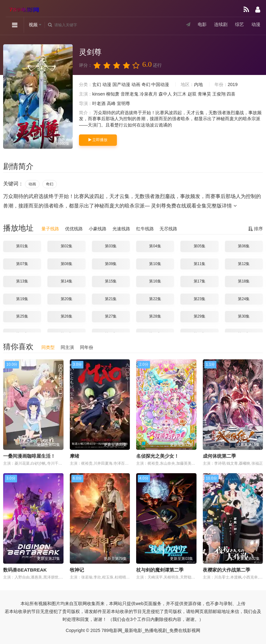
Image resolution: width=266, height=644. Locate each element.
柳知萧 (113, 94)
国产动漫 (121, 84)
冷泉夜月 (148, 94)
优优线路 (74, 229)
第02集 (66, 246)
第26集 (66, 316)
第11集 (199, 264)
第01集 (22, 246)
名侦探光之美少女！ (157, 456)
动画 (136, 84)
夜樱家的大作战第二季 (227, 570)
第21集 (111, 299)
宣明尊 (124, 103)
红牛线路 (145, 229)
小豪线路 (98, 229)
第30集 (244, 316)
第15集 (111, 281)
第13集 (22, 281)
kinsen (99, 94)
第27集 (111, 316)
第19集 (22, 299)
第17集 (199, 281)
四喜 (231, 94)
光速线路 (121, 229)
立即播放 (98, 140)
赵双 (192, 94)
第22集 (155, 299)
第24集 (244, 299)
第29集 (199, 316)
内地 (198, 84)
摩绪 (75, 456)
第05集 (199, 246)
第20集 (66, 299)
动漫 (255, 25)
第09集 (111, 264)
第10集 (155, 264)
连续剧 (220, 25)
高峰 (111, 103)
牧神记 (77, 570)
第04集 (155, 246)
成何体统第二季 (219, 456)
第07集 (22, 264)
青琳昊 (204, 94)
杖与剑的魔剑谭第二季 (160, 570)
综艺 (239, 25)
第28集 (155, 316)
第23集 (199, 299)
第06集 (244, 246)
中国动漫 (160, 84)
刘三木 (180, 94)
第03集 (111, 246)
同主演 (67, 347)
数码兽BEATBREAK (25, 570)
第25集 (22, 316)
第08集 (66, 264)
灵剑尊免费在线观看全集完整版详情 (194, 206)
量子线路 (50, 229)
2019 (233, 84)
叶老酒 (99, 103)
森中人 (165, 94)
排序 (256, 229)
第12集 (244, 264)
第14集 (66, 281)
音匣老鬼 (130, 94)
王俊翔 (219, 94)
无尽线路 (168, 229)
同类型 (48, 347)
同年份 (87, 347)
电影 (202, 25)
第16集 (155, 281)
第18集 (244, 281)
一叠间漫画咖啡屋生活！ (29, 456)
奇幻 (146, 84)
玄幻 (97, 84)
